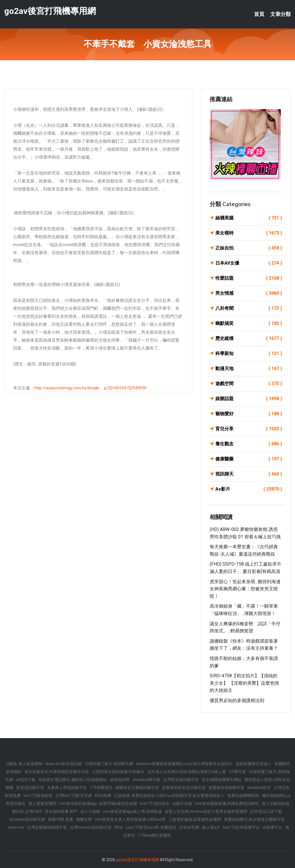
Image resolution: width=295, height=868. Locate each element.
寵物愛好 (249, 414)
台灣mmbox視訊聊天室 (91, 827)
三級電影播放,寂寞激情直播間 (195, 819)
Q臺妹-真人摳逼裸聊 (24, 764)
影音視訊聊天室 (30, 788)
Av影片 (249, 489)
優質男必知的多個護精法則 (237, 700)
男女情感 (249, 293)
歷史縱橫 (249, 339)
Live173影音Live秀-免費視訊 (151, 827)
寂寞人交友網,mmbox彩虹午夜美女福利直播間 (206, 811)
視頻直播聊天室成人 (253, 764)
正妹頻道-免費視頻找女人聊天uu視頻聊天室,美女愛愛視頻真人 (169, 796)
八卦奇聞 (249, 308)
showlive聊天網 (146, 780)
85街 (119, 827)
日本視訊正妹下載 (266, 811)
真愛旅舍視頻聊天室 (226, 788)
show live (16, 827)
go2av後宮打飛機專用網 (50, 11)
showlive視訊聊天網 (27, 819)
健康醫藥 (249, 459)
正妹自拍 (249, 248)
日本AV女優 (249, 263)
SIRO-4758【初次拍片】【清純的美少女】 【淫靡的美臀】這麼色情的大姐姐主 (244, 683)
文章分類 (280, 14)
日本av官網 (189, 827)
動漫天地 (249, 369)
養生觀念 (249, 444)
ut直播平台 (272, 827)
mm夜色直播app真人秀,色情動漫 (132, 811)
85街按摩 (103, 796)
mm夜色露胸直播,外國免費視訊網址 (227, 803)
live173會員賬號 (38, 796)
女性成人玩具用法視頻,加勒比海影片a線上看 (187, 772)
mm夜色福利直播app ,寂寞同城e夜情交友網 (98, 803)
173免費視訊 (101, 788)
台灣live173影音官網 (74, 796)
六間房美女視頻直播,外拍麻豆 (118, 772)
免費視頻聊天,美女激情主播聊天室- (255, 819)
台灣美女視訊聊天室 (181, 780)
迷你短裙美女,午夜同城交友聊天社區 (57, 772)
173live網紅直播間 (154, 835)
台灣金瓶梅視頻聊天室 (47, 827)
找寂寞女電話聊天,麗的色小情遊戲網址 (73, 780)
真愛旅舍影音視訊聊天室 (184, 788)
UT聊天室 (238, 772)
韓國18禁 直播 (60, 819)
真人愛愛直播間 (42, 803)
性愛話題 (249, 278)
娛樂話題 (249, 399)
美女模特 (249, 233)
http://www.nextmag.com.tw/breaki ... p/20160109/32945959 (90, 388)
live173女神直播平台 (241, 827)
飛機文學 (84, 819)
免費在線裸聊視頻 (243, 796)
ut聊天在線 (182, 803)
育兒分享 (249, 429)
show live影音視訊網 (63, 764)
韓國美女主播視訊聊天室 (137, 788)
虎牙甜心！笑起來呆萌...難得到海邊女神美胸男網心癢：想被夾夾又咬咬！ (245, 589)
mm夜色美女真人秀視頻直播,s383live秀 (130, 819)
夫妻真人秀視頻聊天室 (67, 788)
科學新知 (249, 354)
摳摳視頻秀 (120, 780)
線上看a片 (211, 827)
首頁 (259, 14)
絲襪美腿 (249, 218)
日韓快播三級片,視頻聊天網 (109, 764)
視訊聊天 (249, 474)
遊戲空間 (249, 384)
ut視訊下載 (26, 780)
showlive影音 (259, 788)
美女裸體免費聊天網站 (222, 780)
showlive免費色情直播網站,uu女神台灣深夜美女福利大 (184, 764)
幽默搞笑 (249, 323)
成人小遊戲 (90, 811)
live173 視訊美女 (155, 803)
